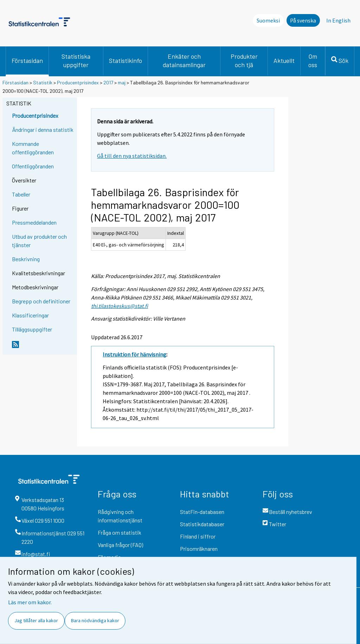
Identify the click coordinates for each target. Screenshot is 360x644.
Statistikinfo (126, 60)
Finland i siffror (198, 536)
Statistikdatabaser (202, 524)
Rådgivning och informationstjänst (120, 516)
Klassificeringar (30, 315)
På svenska (303, 20)
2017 (108, 82)
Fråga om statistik (120, 532)
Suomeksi (268, 20)
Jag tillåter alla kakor (36, 620)
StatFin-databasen (202, 512)
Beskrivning (26, 259)
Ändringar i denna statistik (43, 130)
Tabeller (21, 194)
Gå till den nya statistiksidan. (132, 156)
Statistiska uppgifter (76, 60)
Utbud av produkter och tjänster (39, 241)
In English (338, 20)
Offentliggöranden (33, 166)
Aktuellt (284, 60)
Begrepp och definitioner (41, 301)
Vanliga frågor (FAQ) (120, 545)
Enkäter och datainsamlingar (184, 60)
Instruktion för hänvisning (134, 354)
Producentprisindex (78, 82)
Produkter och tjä (244, 60)
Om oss (313, 60)
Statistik (43, 82)
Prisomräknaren (199, 549)
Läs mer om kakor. (30, 602)
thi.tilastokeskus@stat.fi (120, 306)
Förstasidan (27, 60)
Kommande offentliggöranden (33, 148)
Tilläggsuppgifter (32, 329)
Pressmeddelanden (34, 222)
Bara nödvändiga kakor (95, 620)
